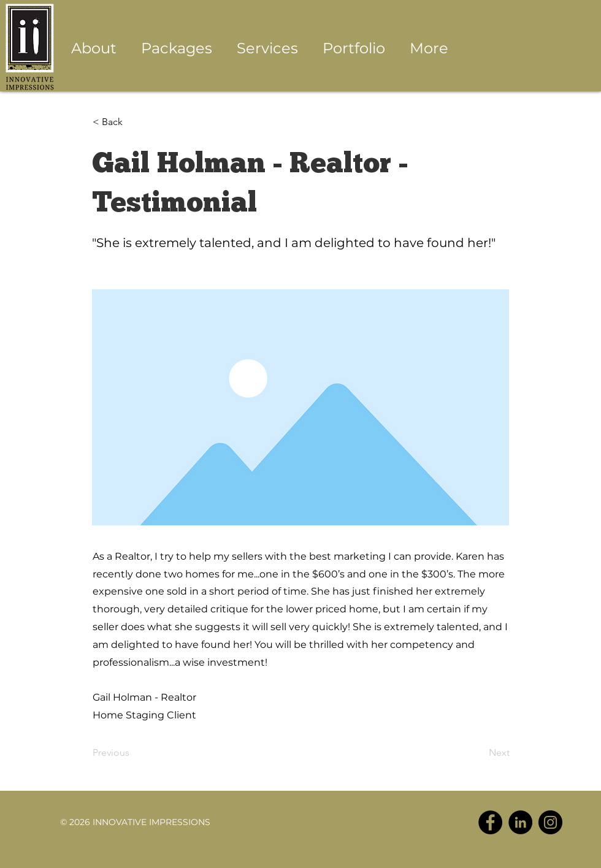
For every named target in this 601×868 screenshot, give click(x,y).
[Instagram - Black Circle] (550, 822)
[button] (267, 48)
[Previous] (133, 753)
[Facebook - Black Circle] (490, 822)
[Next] (479, 753)
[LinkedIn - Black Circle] (520, 822)
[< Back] (133, 122)
